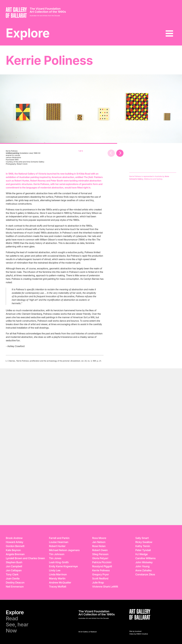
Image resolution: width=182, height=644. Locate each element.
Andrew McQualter (60, 583)
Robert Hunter (57, 546)
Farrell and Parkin (59, 538)
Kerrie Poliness (101, 570)
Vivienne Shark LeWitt (105, 587)
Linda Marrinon (58, 574)
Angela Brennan (15, 554)
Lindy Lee (55, 570)
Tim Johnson (57, 554)
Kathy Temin (143, 546)
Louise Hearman (59, 542)
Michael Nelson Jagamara (64, 550)
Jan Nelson (99, 542)
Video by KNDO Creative (139, 634)
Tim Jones (55, 558)
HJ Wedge (142, 554)
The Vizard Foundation (45, 9)
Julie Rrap (98, 583)
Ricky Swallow (144, 542)
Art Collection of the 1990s (48, 12)
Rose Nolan (99, 546)
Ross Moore (99, 538)
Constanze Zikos (145, 574)
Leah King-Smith (59, 562)
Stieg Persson (100, 554)
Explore (28, 33)
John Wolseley (144, 562)
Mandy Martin (57, 578)
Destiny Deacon (15, 583)
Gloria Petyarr (100, 558)
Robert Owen (100, 550)
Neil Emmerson (15, 587)
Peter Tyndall (143, 550)
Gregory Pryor (101, 574)
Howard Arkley (14, 542)
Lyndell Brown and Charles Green (25, 558)
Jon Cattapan (14, 570)
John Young (142, 566)
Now (11, 631)
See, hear (17, 624)
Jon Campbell (14, 566)
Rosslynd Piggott (102, 566)
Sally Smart (142, 538)
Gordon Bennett (15, 546)
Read (12, 618)
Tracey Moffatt (58, 587)
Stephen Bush (14, 562)
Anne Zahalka (143, 570)
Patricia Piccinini (102, 562)
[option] (59, 109)
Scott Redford (100, 578)
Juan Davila (13, 578)
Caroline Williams (146, 558)
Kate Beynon (13, 550)
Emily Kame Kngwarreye (63, 566)
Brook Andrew (14, 538)
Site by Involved (135, 631)
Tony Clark (12, 574)
